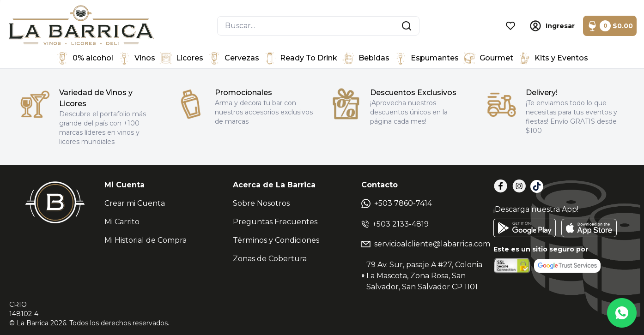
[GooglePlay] (525, 228)
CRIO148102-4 (24, 309)
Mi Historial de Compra (146, 240)
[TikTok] (537, 186)
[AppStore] (589, 228)
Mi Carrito (122, 222)
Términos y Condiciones (276, 240)
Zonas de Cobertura (270, 259)
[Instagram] (519, 186)
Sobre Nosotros (261, 203)
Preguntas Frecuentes (275, 222)
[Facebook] (501, 186)
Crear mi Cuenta (135, 203)
